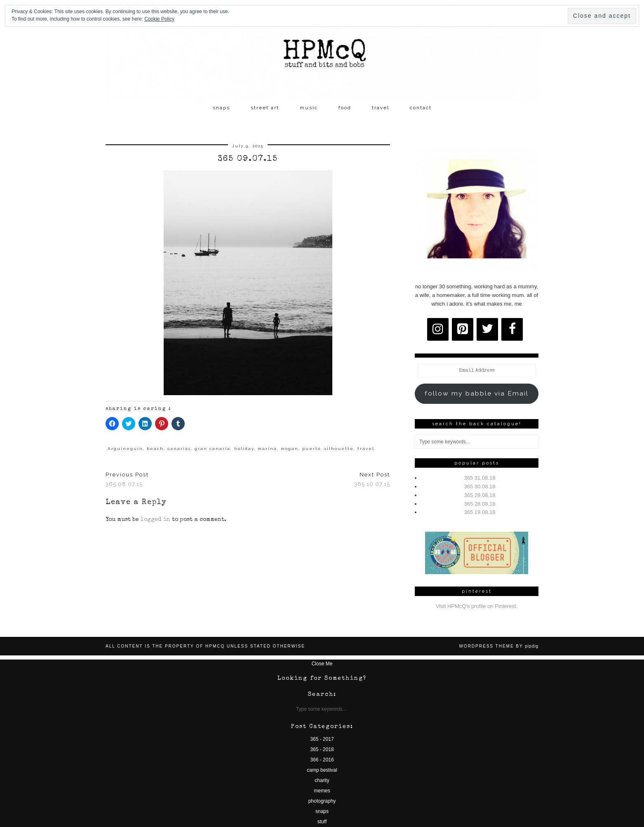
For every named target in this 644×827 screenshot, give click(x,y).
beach (155, 449)
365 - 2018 (322, 749)
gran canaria (213, 449)
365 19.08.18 (480, 512)
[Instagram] (438, 329)
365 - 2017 (322, 739)
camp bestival (322, 770)
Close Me (322, 664)
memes (322, 791)
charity (322, 780)
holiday (244, 449)
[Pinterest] (463, 329)
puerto (311, 449)
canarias (179, 449)
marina (267, 449)
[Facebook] (512, 329)
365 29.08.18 (480, 495)
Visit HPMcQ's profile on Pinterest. (477, 606)
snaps (221, 108)
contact (421, 108)
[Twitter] (487, 329)
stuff (322, 822)
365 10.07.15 (372, 479)
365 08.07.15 (127, 479)
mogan (290, 449)
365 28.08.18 (480, 504)
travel (381, 108)
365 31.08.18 (480, 478)
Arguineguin (125, 449)
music (309, 108)
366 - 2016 (322, 760)
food (345, 108)
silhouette (339, 449)
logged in (155, 520)
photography (322, 801)
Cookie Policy (159, 19)
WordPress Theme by (499, 646)
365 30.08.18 (480, 487)
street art (265, 108)
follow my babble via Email (477, 393)
